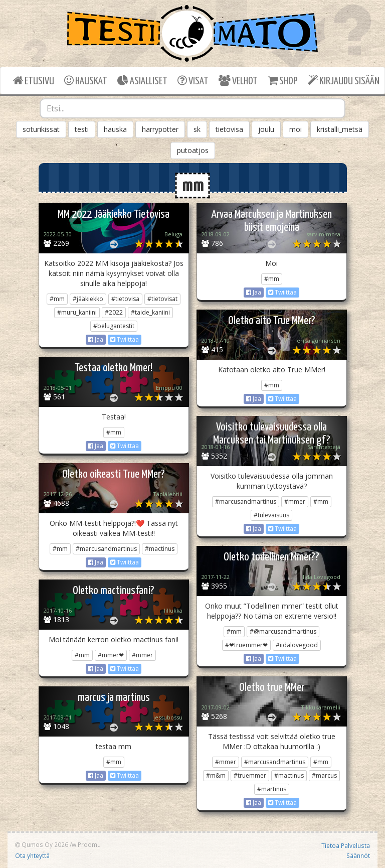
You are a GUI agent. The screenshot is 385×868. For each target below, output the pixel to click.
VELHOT (238, 81)
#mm (57, 299)
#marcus (324, 775)
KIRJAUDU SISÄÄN (344, 81)
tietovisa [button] (229, 129)
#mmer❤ (111, 655)
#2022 (114, 312)
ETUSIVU (34, 81)
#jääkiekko (88, 299)
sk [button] (197, 129)
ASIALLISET (142, 81)
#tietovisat (162, 299)
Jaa (96, 339)
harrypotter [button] (160, 129)
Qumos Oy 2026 (42, 844)
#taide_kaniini (150, 312)
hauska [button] (115, 129)
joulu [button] (266, 129)
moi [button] (296, 129)
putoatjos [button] (193, 150)
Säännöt (358, 855)
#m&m (216, 775)
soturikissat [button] (41, 129)
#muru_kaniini (77, 312)
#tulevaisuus (271, 515)
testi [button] (82, 129)
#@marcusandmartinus (283, 631)
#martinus (272, 789)
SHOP (282, 81)
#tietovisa (125, 299)
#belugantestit (114, 326)
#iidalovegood (297, 645)
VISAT (193, 81)
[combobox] (192, 108)
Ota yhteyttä (32, 855)
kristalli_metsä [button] (340, 129)
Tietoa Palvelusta (346, 845)
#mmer (295, 501)
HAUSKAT (86, 81)
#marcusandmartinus (246, 501)
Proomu (89, 844)
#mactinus (160, 549)
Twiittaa (125, 339)
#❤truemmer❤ (246, 645)
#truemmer (250, 775)
